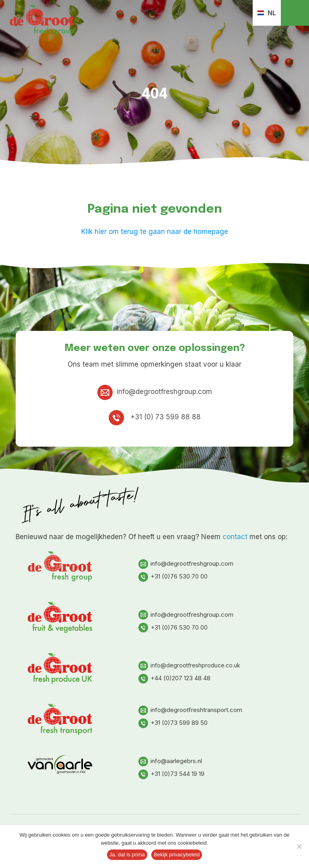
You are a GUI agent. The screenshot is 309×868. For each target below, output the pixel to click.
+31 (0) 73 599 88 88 (155, 417)
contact (235, 537)
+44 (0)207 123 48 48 (174, 678)
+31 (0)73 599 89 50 (173, 723)
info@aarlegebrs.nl (170, 761)
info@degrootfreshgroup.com (155, 392)
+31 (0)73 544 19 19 (171, 774)
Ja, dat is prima (127, 855)
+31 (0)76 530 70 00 (173, 576)
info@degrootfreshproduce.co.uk (189, 665)
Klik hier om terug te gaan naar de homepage (155, 232)
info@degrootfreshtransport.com (190, 710)
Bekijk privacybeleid (177, 855)
